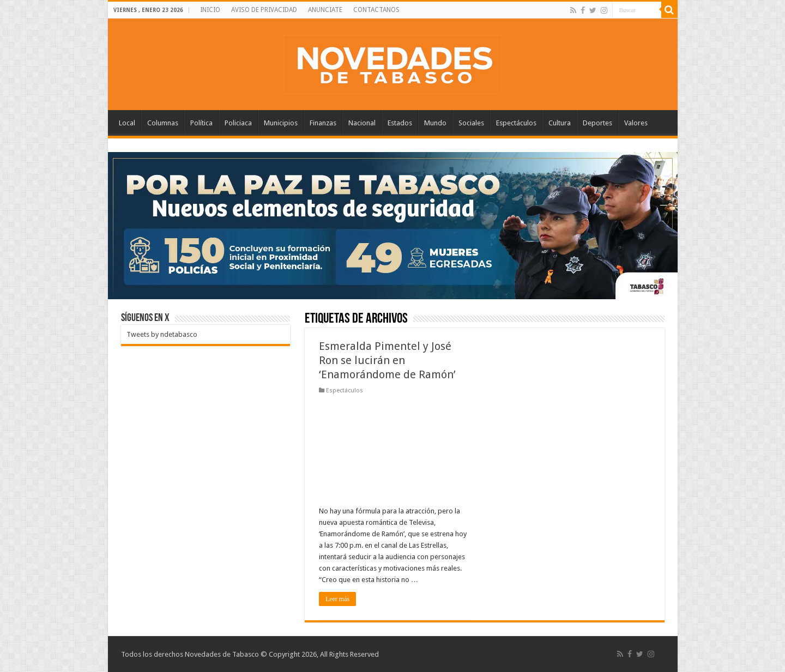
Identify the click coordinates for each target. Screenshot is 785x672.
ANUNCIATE (325, 10)
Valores (636, 123)
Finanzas (323, 123)
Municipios (281, 123)
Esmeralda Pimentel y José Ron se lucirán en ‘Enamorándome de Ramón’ (387, 360)
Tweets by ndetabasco (162, 334)
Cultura (560, 123)
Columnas (163, 123)
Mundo (435, 123)
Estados (400, 123)
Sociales (471, 123)
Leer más (337, 599)
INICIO (210, 10)
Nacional (362, 123)
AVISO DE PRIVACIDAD (264, 10)
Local (127, 123)
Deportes (597, 123)
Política (201, 123)
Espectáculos (516, 123)
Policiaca (238, 123)
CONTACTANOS (376, 10)
